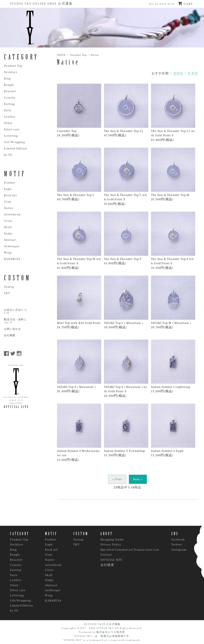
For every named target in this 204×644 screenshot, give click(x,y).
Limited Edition (16, 148)
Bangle (9, 85)
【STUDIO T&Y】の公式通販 (102, 624)
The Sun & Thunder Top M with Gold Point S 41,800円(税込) (79, 241)
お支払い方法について (15, 312)
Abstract (10, 240)
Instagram (179, 550)
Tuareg (9, 287)
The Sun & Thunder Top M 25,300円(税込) (173, 174)
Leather (10, 117)
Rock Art (10, 195)
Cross (8, 221)
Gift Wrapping (14, 142)
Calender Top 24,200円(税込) (79, 110)
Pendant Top (78, 55)
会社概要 (10, 336)
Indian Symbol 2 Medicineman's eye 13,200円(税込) (79, 432)
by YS (8, 155)
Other (8, 123)
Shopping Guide (112, 539)
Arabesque (12, 246)
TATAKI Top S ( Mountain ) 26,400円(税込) (79, 366)
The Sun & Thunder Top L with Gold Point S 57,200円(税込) (126, 177)
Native (95, 55)
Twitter (177, 544)
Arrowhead (12, 214)
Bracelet (10, 91)
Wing (8, 253)
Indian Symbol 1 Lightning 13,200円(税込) (173, 366)
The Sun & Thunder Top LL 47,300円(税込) (126, 110)
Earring (9, 104)
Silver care (12, 129)
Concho (10, 98)
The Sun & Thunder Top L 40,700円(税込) (79, 174)
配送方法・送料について (15, 321)
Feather (10, 183)
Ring (7, 78)
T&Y (7, 293)
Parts (8, 110)
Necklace (11, 72)
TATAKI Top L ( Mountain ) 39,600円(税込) (126, 302)
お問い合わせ (12, 329)
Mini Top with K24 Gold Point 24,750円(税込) (79, 302)
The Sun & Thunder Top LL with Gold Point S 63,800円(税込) (173, 113)
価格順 (178, 73)
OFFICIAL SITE (111, 560)
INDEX (61, 55)
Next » (138, 479)
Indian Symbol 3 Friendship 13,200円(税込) (126, 430)
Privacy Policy (111, 544)
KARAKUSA (12, 259)
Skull (8, 227)
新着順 (193, 73)
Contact (106, 555)
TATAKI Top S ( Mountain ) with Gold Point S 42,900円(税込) (126, 368)
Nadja (8, 233)
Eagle (8, 189)
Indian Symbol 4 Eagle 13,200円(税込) (173, 430)
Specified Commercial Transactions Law (130, 550)
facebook (178, 539)
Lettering (11, 136)
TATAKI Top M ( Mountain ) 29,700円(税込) (173, 302)
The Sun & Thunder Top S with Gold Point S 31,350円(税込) (173, 241)
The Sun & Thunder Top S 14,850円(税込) (126, 238)
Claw (8, 202)
